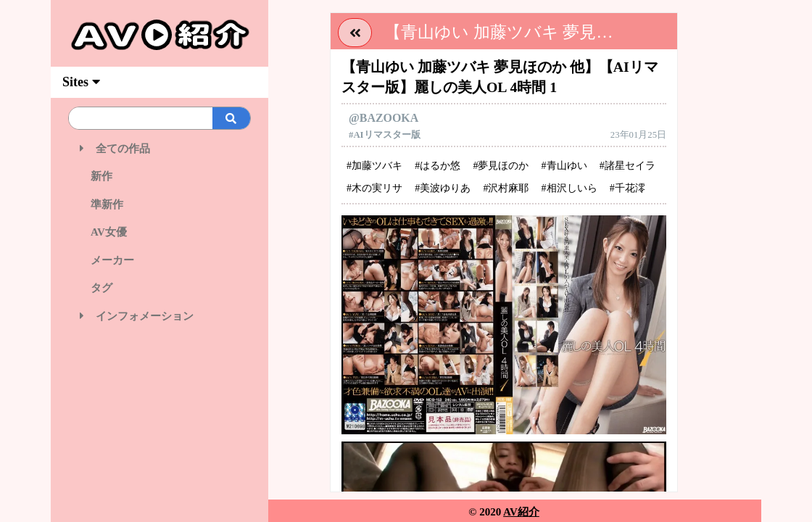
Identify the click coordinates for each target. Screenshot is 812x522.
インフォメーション (137, 316)
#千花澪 (627, 188)
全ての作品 (115, 149)
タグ (96, 288)
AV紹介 (521, 512)
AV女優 (103, 232)
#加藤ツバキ (374, 166)
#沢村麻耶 (506, 188)
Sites (81, 82)
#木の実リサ (374, 188)
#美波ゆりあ (443, 188)
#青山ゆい (564, 166)
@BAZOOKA (384, 118)
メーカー (107, 260)
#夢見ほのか (501, 166)
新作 (96, 176)
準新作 (101, 204)
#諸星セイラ (627, 166)
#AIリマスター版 (385, 135)
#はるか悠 (438, 166)
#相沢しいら (569, 188)
